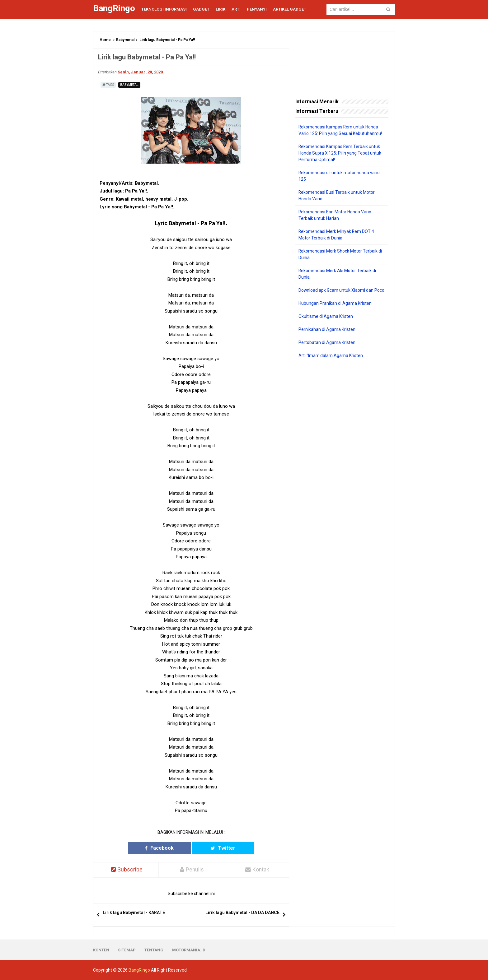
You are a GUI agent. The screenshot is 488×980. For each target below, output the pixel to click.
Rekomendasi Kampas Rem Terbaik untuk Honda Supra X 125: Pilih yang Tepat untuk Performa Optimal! (340, 153)
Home (105, 40)
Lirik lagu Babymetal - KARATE (134, 913)
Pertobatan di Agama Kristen (327, 342)
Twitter (215, 848)
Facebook (167, 848)
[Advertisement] (342, 458)
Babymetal (125, 40)
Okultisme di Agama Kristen (326, 316)
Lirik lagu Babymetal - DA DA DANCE (242, 913)
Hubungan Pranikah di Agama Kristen (335, 303)
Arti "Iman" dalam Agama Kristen (331, 355)
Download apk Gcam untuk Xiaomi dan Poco (342, 290)
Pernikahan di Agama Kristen (327, 329)
